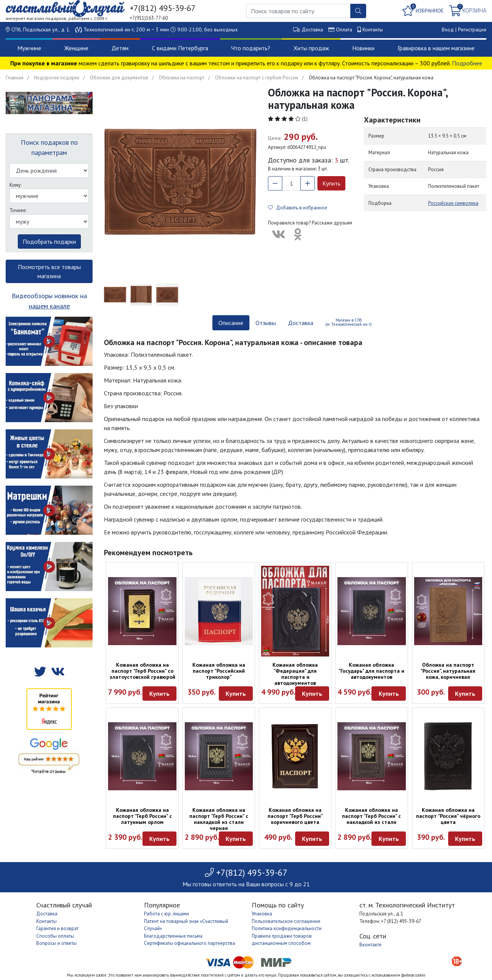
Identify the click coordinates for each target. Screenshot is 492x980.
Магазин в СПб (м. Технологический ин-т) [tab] (349, 322)
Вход (448, 29)
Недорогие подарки (57, 78)
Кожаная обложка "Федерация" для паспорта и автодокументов (295, 674)
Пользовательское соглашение (286, 921)
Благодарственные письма (173, 936)
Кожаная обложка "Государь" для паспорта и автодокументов (371, 671)
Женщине (76, 48)
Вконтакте (371, 945)
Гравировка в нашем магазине (436, 48)
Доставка (312, 29)
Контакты (373, 29)
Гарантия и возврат (57, 928)
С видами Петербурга (180, 48)
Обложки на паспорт (182, 78)
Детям (120, 48)
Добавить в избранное (298, 208)
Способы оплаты (55, 936)
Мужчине (29, 48)
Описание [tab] (231, 323)
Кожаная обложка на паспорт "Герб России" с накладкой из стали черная (219, 819)
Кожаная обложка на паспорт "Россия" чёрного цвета (448, 816)
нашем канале (49, 306)
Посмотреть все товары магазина (49, 271)
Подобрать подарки (49, 242)
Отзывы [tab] (266, 323)
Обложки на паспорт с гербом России (257, 78)
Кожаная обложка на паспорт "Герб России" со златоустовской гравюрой (142, 671)
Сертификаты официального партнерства (190, 943)
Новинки (363, 48)
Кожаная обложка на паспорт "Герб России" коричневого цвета (295, 816)
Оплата (344, 29)
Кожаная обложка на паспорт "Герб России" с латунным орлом (142, 816)
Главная (15, 78)
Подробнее (467, 63)
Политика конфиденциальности (287, 928)
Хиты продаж (311, 48)
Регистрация (472, 29)
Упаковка (262, 914)
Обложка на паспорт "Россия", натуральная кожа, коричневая (448, 671)
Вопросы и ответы (56, 943)
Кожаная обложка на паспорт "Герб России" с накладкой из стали (371, 816)
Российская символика (453, 203)
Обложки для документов (119, 78)
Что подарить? (251, 48)
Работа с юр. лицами (166, 914)
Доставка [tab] (301, 323)
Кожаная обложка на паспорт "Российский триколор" (219, 671)
